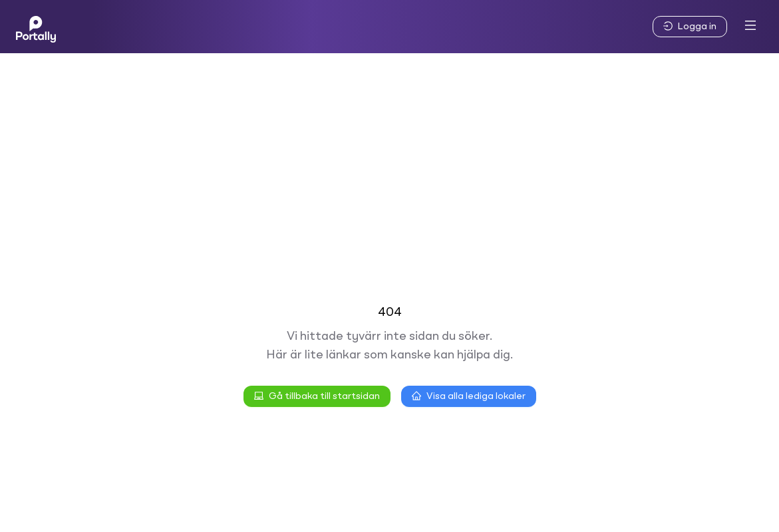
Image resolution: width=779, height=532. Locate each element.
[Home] (36, 27)
